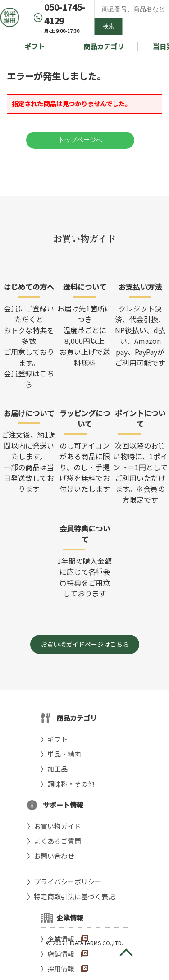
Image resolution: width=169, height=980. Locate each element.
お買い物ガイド (57, 826)
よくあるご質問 (57, 841)
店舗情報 (61, 954)
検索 (109, 26)
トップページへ (80, 140)
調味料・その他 (71, 784)
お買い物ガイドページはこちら (85, 644)
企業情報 (61, 939)
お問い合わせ (54, 856)
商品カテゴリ (104, 46)
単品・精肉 (64, 754)
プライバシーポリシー (68, 882)
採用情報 (61, 969)
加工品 (57, 769)
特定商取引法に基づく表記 (74, 896)
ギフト (34, 46)
